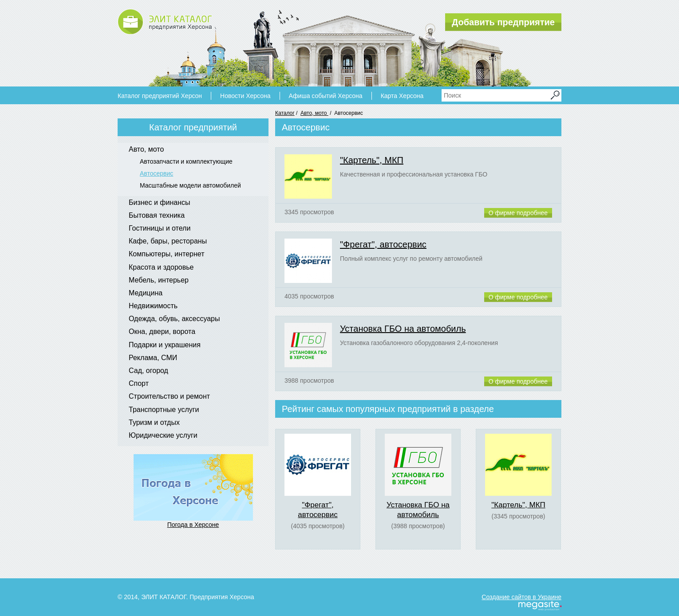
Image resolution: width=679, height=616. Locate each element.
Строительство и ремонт (169, 396)
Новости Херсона (245, 96)
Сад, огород (148, 371)
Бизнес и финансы (160, 202)
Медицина (146, 293)
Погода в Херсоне (193, 525)
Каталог (285, 113)
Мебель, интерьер (159, 280)
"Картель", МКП (372, 160)
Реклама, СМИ (153, 358)
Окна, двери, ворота (162, 332)
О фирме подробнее (518, 213)
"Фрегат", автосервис (383, 244)
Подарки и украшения (165, 345)
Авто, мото (314, 113)
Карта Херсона (402, 96)
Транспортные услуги (164, 410)
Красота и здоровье (161, 267)
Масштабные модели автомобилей (190, 185)
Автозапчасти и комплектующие (186, 161)
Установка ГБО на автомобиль (403, 329)
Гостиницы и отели (160, 228)
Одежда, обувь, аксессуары (174, 319)
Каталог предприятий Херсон (160, 96)
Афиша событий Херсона (326, 96)
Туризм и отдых (154, 422)
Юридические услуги (163, 435)
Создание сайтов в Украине (521, 597)
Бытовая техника (157, 215)
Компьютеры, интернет (166, 254)
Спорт (139, 383)
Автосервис (156, 173)
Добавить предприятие (503, 22)
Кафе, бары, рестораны (168, 241)
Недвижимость (153, 306)
